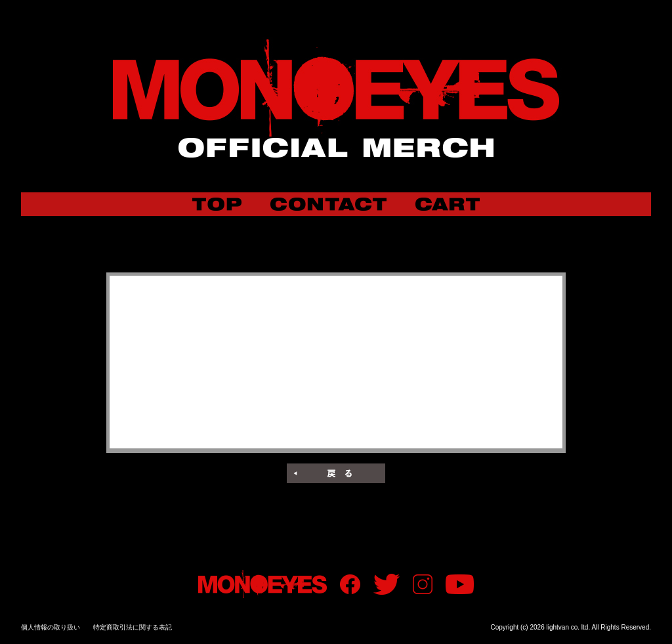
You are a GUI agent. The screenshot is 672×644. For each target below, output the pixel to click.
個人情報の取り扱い (51, 627)
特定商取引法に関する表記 (133, 627)
